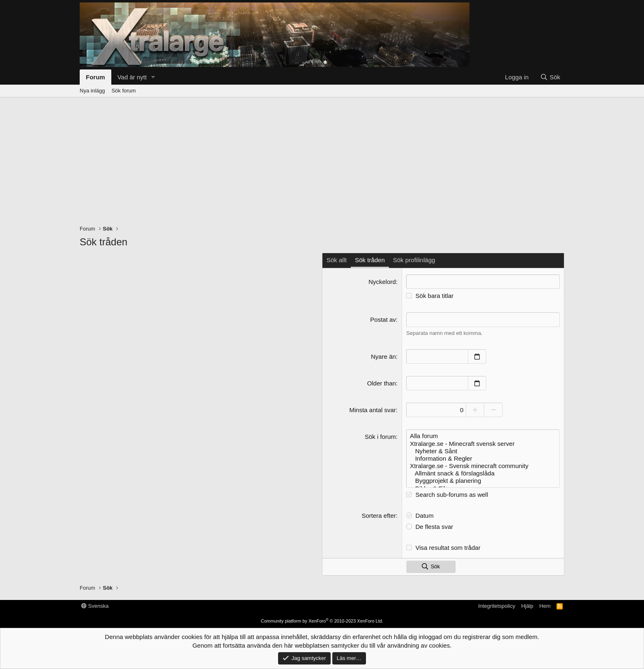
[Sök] (550, 77)
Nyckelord (382, 282)
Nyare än (383, 356)
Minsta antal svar (372, 409)
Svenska (95, 605)
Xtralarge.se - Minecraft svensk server (483, 443)
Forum (95, 77)
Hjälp (527, 605)
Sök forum (123, 91)
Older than (382, 383)
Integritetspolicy (497, 605)
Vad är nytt (132, 77)
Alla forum (483, 436)
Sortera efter (378, 514)
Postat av (383, 320)
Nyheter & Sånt (483, 450)
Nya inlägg (92, 91)
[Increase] (477, 409)
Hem (545, 605)
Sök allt (337, 260)
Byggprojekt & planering (483, 480)
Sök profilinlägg (414, 260)
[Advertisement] (322, 159)
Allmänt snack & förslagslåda (483, 473)
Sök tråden (370, 260)
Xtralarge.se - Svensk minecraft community (483, 465)
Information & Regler (483, 458)
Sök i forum (380, 436)
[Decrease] (496, 409)
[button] (153, 77)
